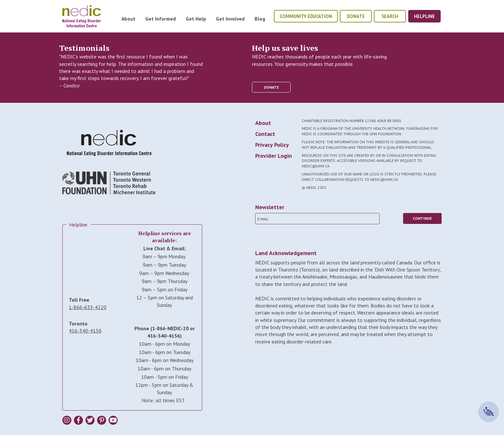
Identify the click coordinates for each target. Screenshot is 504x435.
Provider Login (274, 156)
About (128, 19)
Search (390, 16)
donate (356, 16)
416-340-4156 (85, 331)
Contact (265, 134)
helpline (424, 16)
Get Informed (161, 19)
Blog (260, 19)
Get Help (196, 19)
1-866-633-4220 (88, 307)
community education (306, 16)
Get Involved (230, 19)
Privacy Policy (272, 145)
